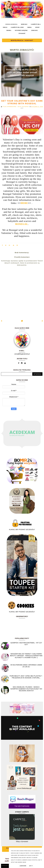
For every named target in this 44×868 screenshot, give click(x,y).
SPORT (37, 27)
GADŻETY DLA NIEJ (17, 27)
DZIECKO (24, 24)
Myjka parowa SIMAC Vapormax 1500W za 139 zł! (26, 666)
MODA (29, 27)
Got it (31, 866)
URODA (9, 30)
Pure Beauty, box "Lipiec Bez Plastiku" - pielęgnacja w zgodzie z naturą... (26, 677)
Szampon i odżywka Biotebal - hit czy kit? (26, 644)
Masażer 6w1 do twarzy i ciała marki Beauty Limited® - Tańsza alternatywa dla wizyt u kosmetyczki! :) (26, 656)
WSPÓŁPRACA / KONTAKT (22, 40)
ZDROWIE (34, 30)
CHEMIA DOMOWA (11, 24)
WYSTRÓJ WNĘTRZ (21, 30)
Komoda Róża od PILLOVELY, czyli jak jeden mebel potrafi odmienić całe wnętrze (22, 72)
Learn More (23, 866)
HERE (24, 203)
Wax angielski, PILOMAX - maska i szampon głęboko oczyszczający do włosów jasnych (26, 689)
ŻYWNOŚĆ (22, 33)
